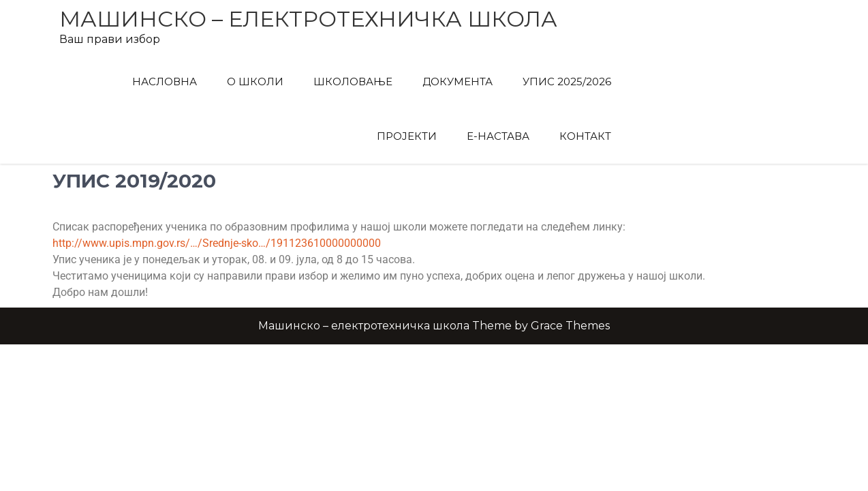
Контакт (585, 136)
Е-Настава (498, 136)
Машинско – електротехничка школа (308, 19)
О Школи (255, 81)
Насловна (165, 81)
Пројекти (407, 136)
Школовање (353, 81)
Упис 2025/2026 (567, 81)
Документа (458, 81)
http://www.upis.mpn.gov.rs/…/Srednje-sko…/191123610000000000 (217, 243)
